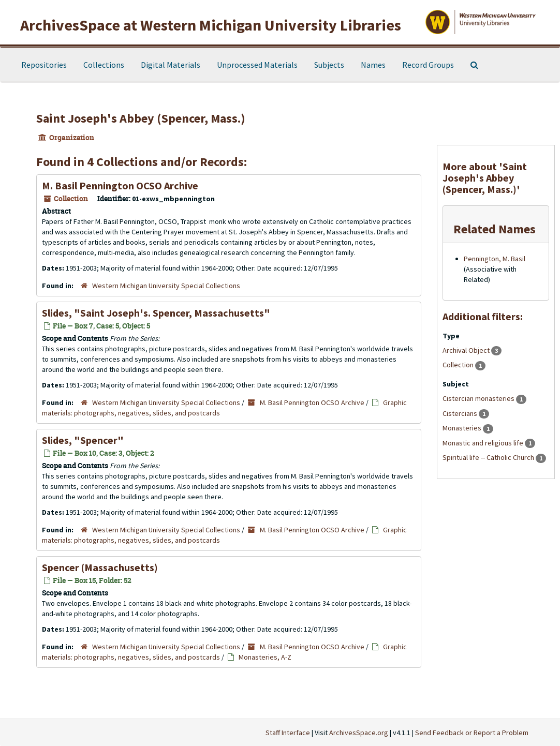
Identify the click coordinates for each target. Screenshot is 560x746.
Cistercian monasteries (479, 398)
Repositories (44, 65)
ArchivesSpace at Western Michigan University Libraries (211, 25)
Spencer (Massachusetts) (100, 567)
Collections (104, 65)
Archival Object (467, 350)
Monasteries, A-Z (265, 657)
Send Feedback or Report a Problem (472, 733)
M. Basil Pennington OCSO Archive (120, 185)
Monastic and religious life (484, 443)
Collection (459, 365)
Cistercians (461, 413)
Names (373, 65)
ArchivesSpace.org (359, 733)
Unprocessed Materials (257, 65)
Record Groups (428, 65)
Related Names (495, 229)
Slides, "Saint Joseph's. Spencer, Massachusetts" (156, 313)
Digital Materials (171, 65)
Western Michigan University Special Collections (166, 286)
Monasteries (463, 428)
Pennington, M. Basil (495, 259)
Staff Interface (288, 733)
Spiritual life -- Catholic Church (489, 457)
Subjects (329, 65)
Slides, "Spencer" (83, 440)
